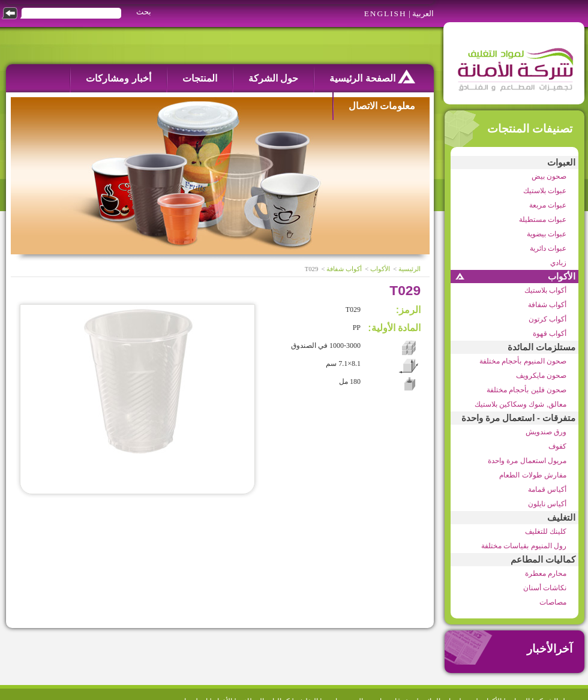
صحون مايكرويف (541, 375)
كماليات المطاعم (543, 560)
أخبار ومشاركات (118, 78)
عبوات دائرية (548, 248)
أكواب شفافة (547, 305)
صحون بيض (549, 176)
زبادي (558, 263)
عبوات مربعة (548, 205)
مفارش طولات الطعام (533, 475)
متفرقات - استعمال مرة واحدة (518, 418)
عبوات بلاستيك (545, 191)
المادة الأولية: (394, 328)
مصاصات (553, 602)
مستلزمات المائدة (541, 347)
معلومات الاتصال (382, 106)
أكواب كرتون (547, 319)
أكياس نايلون (547, 504)
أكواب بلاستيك (545, 290)
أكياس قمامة (547, 489)
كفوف (557, 446)
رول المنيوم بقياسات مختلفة (524, 546)
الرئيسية (409, 269)
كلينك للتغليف (546, 531)
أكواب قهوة (550, 334)
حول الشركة (273, 78)
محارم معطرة (546, 573)
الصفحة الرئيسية (372, 76)
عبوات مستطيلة (543, 220)
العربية (423, 13)
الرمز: (408, 310)
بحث (144, 12)
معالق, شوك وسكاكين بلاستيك (520, 404)
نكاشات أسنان (545, 588)
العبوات (561, 163)
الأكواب (562, 277)
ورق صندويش (546, 432)
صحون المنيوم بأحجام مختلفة (523, 361)
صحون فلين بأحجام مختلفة (526, 390)
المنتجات (200, 78)
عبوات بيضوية (547, 234)
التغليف (561, 518)
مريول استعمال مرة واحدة (527, 461)
